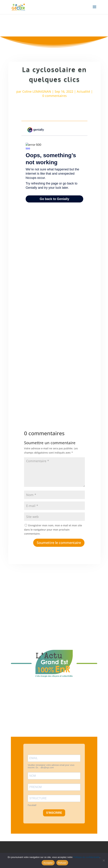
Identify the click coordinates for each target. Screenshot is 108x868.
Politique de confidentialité (86, 857)
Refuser (62, 863)
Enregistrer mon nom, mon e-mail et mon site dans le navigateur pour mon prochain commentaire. (53, 530)
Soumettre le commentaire (59, 543)
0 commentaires (55, 96)
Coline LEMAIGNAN (37, 91)
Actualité (83, 91)
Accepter (48, 863)
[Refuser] (104, 860)
